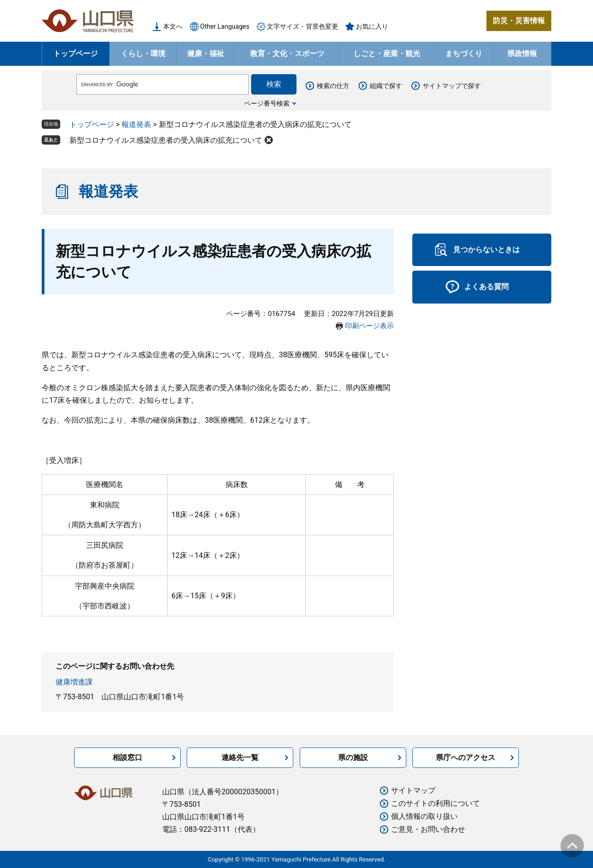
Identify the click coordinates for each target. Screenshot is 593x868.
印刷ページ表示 (369, 326)
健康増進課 (74, 682)
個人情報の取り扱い (424, 816)
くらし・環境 (143, 54)
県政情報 (522, 54)
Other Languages (225, 26)
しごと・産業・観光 (387, 54)
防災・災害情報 (519, 21)
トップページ (76, 54)
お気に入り (372, 26)
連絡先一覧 (240, 757)
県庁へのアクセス (466, 757)
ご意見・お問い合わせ (428, 829)
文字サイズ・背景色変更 (303, 26)
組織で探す (386, 86)
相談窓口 (127, 757)
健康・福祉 (206, 54)
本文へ (173, 26)
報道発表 (136, 124)
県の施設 (353, 757)
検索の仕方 (333, 86)
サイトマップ (413, 790)
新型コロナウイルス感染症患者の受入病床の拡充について (166, 140)
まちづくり (464, 54)
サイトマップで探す (452, 86)
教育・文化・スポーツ (287, 54)
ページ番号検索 (267, 103)
